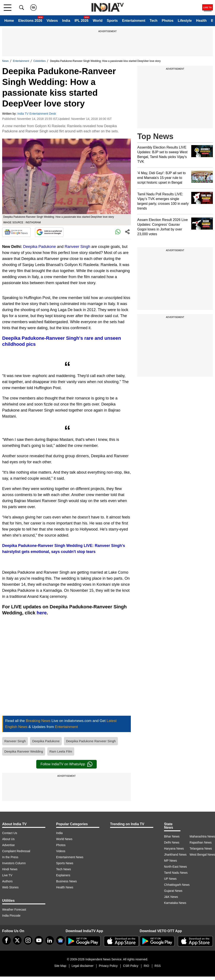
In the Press (10, 857)
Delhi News (172, 842)
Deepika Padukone (40, 247)
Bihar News (172, 836)
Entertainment (134, 21)
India (66, 21)
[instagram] (28, 940)
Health (201, 21)
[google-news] (60, 940)
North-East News (175, 867)
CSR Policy (131, 966)
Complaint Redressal (16, 851)
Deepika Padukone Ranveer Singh (91, 741)
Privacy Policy (108, 966)
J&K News (171, 897)
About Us (8, 839)
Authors (7, 881)
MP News (171, 861)
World (98, 21)
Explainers (63, 875)
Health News (65, 887)
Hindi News (10, 869)
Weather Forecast (14, 910)
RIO (146, 966)
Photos (168, 21)
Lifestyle (185, 21)
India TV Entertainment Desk (37, 114)
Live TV (7, 875)
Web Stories (10, 887)
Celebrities (40, 61)
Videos (52, 21)
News (5, 61)
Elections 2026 (30, 21)
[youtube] (39, 940)
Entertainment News (70, 857)
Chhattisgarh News (177, 885)
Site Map (60, 966)
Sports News (65, 863)
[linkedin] (50, 940)
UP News (170, 879)
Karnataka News (175, 903)
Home (9, 21)
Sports (112, 21)
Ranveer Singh (77, 247)
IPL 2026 (81, 21)
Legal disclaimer (83, 966)
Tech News (63, 869)
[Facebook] (6, 940)
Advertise (8, 845)
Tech (153, 21)
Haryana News (174, 848)
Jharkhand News (175, 855)
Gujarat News (173, 891)
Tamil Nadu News (176, 873)
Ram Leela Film (61, 751)
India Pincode (11, 916)
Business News (66, 881)
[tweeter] (17, 940)
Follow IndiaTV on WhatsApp (66, 764)
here (42, 613)
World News (64, 839)
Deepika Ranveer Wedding (24, 751)
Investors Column (14, 863)
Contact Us (10, 833)
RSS (158, 966)
